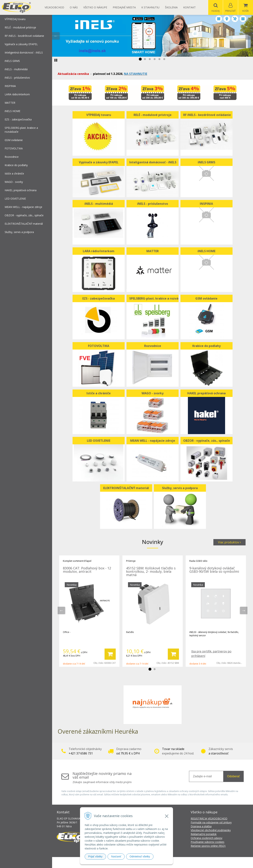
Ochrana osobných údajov (206, 838)
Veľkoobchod (54, 7)
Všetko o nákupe (95, 7)
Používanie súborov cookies (208, 842)
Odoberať (233, 776)
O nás (74, 7)
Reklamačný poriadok (204, 834)
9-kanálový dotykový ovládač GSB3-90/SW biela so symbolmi (214, 570)
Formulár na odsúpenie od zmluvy (211, 823)
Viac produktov (229, 542)
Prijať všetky (95, 856)
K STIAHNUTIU (150, 7)
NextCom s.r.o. (193, 863)
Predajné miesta (124, 7)
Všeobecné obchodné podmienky (211, 830)
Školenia (171, 7)
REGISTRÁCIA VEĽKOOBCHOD (209, 819)
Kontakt (189, 7)
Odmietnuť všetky (140, 856)
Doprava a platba (201, 826)
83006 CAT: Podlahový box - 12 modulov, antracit (87, 570)
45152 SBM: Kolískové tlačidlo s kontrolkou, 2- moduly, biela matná (151, 572)
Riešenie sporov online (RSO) (208, 846)
